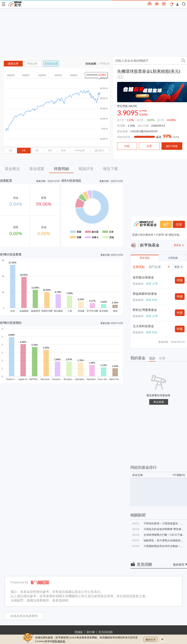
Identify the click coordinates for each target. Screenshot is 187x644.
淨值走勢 (32, 64)
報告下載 (110, 169)
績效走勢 (13, 64)
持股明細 (61, 169)
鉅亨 (15, 4)
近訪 (152, 358)
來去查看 (159, 402)
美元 (120, 77)
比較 (127, 146)
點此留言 (179, 564)
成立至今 (100, 150)
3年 (37, 150)
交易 (179, 224)
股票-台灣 (152, 284)
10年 (63, 150)
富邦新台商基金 (143, 277)
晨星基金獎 (51, 63)
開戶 (166, 224)
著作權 (91, 632)
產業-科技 (152, 300)
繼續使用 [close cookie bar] (151, 639)
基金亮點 (145, 258)
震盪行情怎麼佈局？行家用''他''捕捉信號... (157, 235)
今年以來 (80, 150)
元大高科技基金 (143, 326)
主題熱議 (173, 258)
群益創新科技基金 (145, 294)
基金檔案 (37, 169)
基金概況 (12, 169)
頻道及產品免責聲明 (24, 616)
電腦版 (79, 632)
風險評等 (86, 169)
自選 (162, 358)
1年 (24, 150)
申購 (180, 280)
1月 (11, 150)
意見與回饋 (106, 632)
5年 (50, 150)
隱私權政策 (59, 641)
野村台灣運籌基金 (145, 310)
